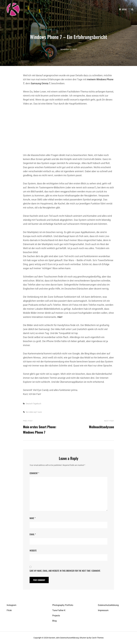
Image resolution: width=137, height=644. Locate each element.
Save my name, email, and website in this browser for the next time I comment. (65, 571)
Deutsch (29, 404)
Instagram (12, 605)
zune (40, 412)
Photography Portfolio (63, 605)
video (31, 412)
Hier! (60, 317)
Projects (56, 616)
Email (33, 534)
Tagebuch (37, 404)
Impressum (103, 610)
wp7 (36, 412)
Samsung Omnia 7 (41, 83)
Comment (34, 473)
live (27, 412)
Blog (54, 621)
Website (33, 550)
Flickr (9, 610)
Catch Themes (98, 638)
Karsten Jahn (54, 638)
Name (33, 518)
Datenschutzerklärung (108, 605)
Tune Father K (59, 610)
